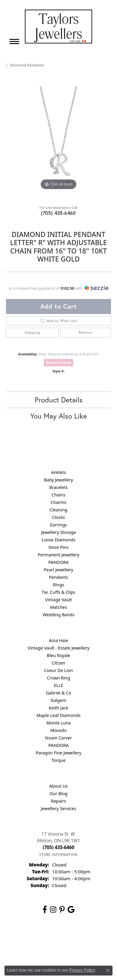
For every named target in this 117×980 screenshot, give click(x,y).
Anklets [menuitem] (59, 472)
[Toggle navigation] (14, 41)
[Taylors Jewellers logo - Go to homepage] (58, 27)
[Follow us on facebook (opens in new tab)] (45, 910)
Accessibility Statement (79, 949)
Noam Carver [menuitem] (58, 738)
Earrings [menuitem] (58, 525)
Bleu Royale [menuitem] (58, 655)
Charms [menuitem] (58, 502)
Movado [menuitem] (58, 730)
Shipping (32, 332)
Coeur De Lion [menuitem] (59, 670)
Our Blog (58, 793)
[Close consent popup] (108, 970)
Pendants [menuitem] (59, 577)
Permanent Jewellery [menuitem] (58, 555)
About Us (59, 786)
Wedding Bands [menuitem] (58, 615)
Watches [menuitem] (58, 607)
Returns (86, 332)
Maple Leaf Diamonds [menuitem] (58, 715)
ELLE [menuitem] (58, 685)
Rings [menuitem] (58, 585)
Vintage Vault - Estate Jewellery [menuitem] (58, 648)
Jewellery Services (58, 808)
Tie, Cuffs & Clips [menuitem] (58, 592)
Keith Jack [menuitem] (58, 708)
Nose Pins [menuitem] (58, 547)
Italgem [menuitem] (58, 700)
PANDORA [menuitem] (58, 562)
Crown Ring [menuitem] (59, 678)
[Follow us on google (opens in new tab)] (71, 910)
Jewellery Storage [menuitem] (58, 532)
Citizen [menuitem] (59, 663)
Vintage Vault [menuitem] (58, 600)
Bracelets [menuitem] (58, 487)
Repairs (58, 801)
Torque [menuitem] (58, 760)
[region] (58, 139)
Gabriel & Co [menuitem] (58, 693)
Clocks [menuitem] (58, 517)
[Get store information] (58, 855)
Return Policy (43, 937)
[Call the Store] (59, 847)
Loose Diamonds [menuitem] (58, 540)
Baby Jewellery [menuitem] (58, 480)
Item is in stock (59, 362)
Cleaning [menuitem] (58, 510)
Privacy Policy (73, 937)
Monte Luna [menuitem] (58, 723)
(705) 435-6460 (58, 213)
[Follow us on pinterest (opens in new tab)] (62, 910)
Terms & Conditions (34, 949)
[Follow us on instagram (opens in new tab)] (53, 910)
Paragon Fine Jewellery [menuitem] (58, 753)
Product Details (59, 400)
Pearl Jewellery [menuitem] (58, 570)
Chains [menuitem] (59, 495)
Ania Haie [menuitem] (58, 640)
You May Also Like (58, 416)
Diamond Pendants (27, 65)
